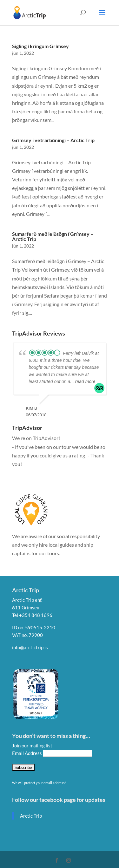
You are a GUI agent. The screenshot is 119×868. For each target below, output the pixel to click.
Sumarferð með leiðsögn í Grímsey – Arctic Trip (53, 236)
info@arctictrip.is (30, 647)
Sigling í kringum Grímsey (40, 46)
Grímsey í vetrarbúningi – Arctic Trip (53, 140)
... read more (83, 381)
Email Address (27, 753)
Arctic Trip (31, 816)
